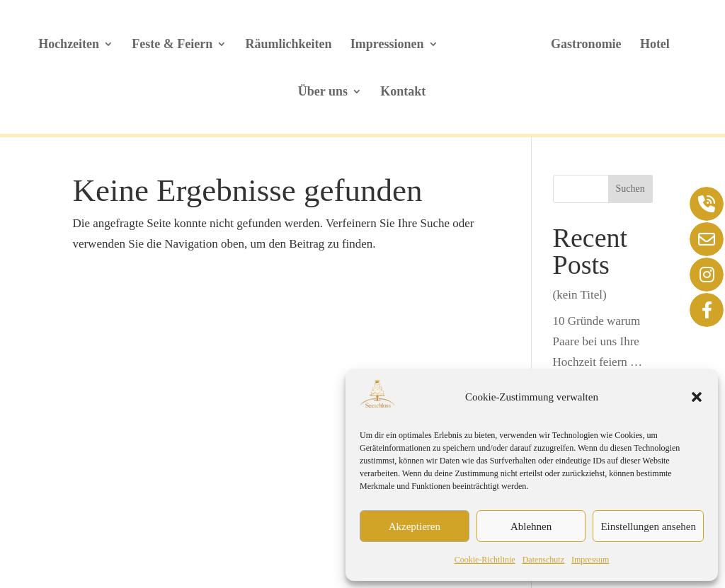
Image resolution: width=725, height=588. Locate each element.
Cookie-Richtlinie (485, 560)
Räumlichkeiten (289, 45)
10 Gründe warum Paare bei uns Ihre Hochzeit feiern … (598, 341)
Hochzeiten (69, 45)
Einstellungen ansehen (648, 526)
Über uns (323, 92)
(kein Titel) (580, 295)
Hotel (655, 45)
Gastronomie (586, 45)
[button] (697, 397)
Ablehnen (531, 526)
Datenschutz (543, 560)
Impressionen (387, 45)
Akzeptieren (415, 526)
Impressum (590, 560)
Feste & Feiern (172, 45)
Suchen (630, 189)
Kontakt (403, 92)
